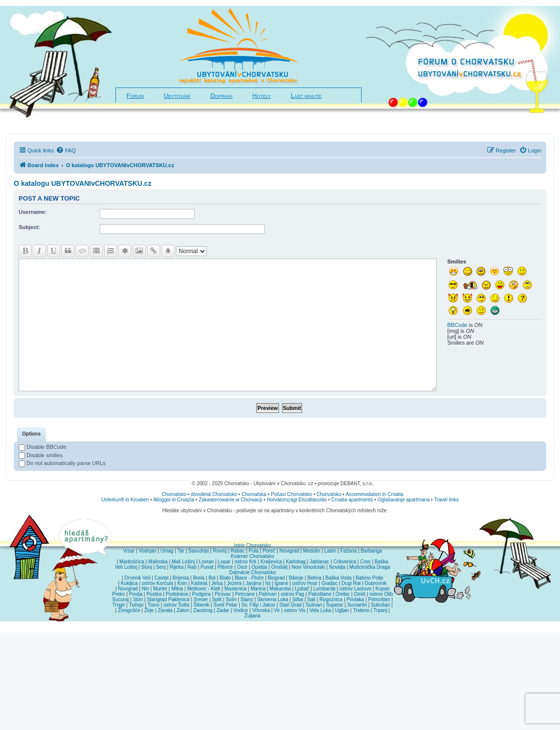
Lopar (224, 562)
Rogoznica (331, 599)
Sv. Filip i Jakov (259, 605)
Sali (311, 599)
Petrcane (245, 594)
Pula (253, 551)
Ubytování (177, 96)
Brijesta (181, 578)
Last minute (306, 96)
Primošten (379, 599)
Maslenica (236, 589)
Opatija (259, 567)
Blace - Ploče (249, 578)
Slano (247, 599)
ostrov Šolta (177, 605)
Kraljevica (271, 562)
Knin (182, 583)
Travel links (447, 500)
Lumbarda (324, 589)
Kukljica (129, 583)
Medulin (312, 551)
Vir (277, 610)
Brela (199, 578)
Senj (161, 567)
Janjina (253, 583)
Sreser (201, 599)
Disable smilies (41, 455)
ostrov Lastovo (355, 589)
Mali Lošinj (183, 562)
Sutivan (314, 605)
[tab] (31, 435)
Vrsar (129, 551)
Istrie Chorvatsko (252, 545)
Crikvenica (345, 562)
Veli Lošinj (126, 567)
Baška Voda (338, 578)
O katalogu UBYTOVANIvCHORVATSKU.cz (83, 183)
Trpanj (380, 610)
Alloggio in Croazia (174, 500)
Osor (242, 567)
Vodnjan (147, 551)
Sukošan (380, 605)
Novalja (337, 567)
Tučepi (137, 605)
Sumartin (357, 605)
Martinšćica (132, 562)
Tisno (153, 605)
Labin (330, 551)
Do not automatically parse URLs (62, 463)
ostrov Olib (381, 594)
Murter (160, 589)
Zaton (183, 610)
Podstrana (177, 594)
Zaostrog (203, 610)
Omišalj (279, 567)
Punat (207, 567)
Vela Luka (320, 610)
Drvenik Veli (137, 578)
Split (217, 599)
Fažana (349, 551)
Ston (138, 599)
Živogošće (129, 610)
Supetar (335, 605)
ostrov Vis (295, 610)
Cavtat (161, 578)
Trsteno (361, 610)
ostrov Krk (245, 562)
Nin (145, 589)
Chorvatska (254, 494)
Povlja (136, 594)
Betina (314, 578)
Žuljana (253, 616)
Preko (118, 594)
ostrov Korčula (158, 583)
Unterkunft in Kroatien (125, 500)
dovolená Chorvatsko (214, 494)
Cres (365, 562)
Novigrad (289, 551)
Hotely (262, 96)
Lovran (207, 562)
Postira (154, 594)
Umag (167, 551)
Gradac (329, 583)
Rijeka (177, 567)
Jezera (234, 583)
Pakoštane (320, 594)
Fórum (135, 96)
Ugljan (342, 610)
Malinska (158, 562)
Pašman (268, 594)
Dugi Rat (351, 583)
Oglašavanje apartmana (403, 500)
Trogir (119, 605)
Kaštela (199, 583)
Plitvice (225, 567)
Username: (33, 212)
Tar (181, 551)
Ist (268, 583)
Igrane (281, 583)
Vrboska (261, 610)
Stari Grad (290, 605)
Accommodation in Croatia (375, 494)
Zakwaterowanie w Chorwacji (230, 500)
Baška (382, 562)
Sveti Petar (226, 605)
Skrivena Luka (272, 599)
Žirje (149, 610)
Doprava (221, 96)
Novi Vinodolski (308, 567)
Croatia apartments (352, 500)
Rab (192, 567)
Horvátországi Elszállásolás (297, 500)
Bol (212, 578)
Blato (225, 578)
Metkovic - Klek (204, 589)
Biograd (276, 578)
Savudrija (198, 551)
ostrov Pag (292, 594)
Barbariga (371, 551)
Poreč (269, 551)
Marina (258, 589)
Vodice (241, 610)
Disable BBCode (42, 447)
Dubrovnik (376, 583)
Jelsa (217, 583)
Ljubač (302, 589)
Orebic (343, 594)
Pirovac (223, 594)
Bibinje (296, 578)
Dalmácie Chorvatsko (252, 572)
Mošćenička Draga (370, 567)
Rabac (238, 551)
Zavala (165, 610)
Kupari (382, 589)
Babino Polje (369, 578)
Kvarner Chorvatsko (252, 556)
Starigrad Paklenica (168, 599)
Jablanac (319, 562)
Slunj (146, 567)
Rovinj (220, 551)
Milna (177, 589)
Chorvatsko (174, 494)
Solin (231, 599)
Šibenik (202, 605)
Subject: (29, 227)
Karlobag (296, 562)
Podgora (201, 594)
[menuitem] (66, 150)
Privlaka (356, 599)
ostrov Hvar (305, 583)
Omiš (359, 594)
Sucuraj (120, 599)
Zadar (223, 610)
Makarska (280, 589)
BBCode (457, 325)
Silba (298, 599)
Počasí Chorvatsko (291, 494)
